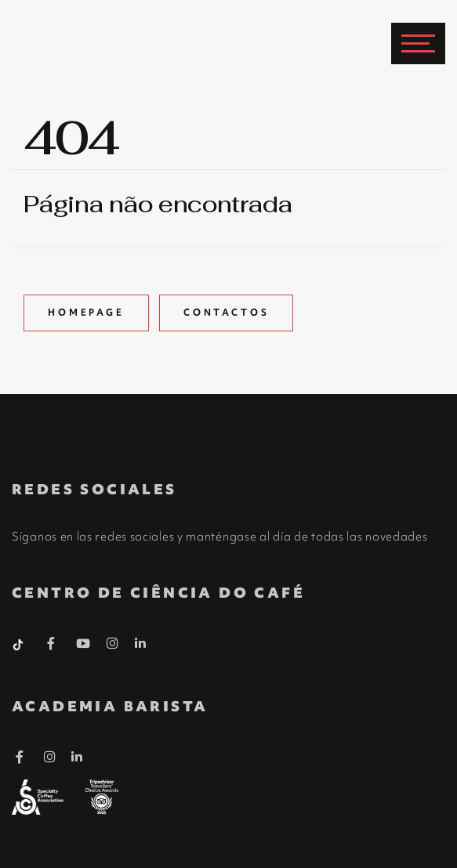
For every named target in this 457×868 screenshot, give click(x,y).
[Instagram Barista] (113, 644)
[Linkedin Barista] (141, 643)
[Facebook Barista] (51, 646)
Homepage (86, 313)
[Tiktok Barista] (20, 643)
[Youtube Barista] (83, 646)
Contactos (227, 313)
